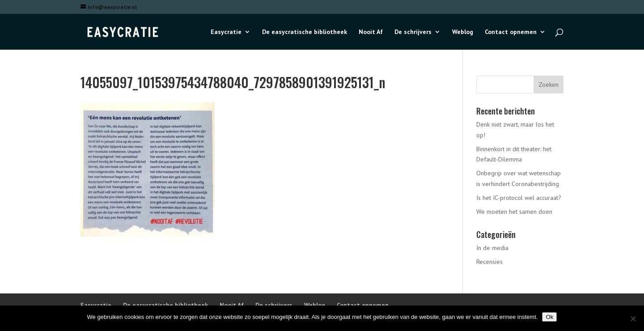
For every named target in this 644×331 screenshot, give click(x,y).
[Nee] (633, 318)
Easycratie (226, 32)
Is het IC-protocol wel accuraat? (519, 198)
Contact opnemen (511, 32)
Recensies (489, 262)
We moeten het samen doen (514, 212)
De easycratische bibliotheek (305, 32)
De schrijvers (413, 32)
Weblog (463, 32)
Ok (549, 317)
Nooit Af (371, 32)
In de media (492, 248)
